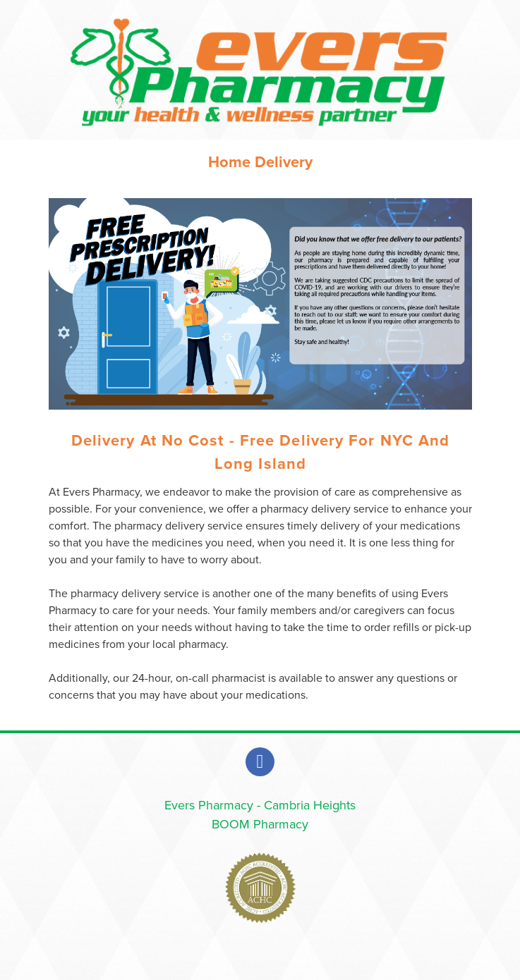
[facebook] (260, 762)
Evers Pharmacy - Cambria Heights (260, 805)
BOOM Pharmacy (260, 824)
